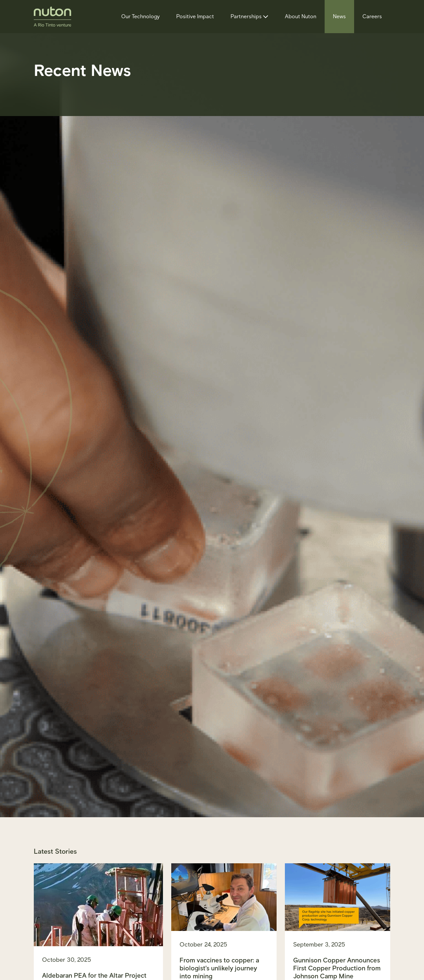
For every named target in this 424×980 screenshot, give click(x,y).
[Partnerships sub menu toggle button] (265, 16)
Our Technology (140, 16)
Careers (372, 16)
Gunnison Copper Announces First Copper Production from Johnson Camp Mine (337, 968)
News (339, 16)
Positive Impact (195, 16)
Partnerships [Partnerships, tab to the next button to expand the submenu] (246, 16)
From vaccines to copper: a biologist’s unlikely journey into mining (219, 968)
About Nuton (301, 16)
